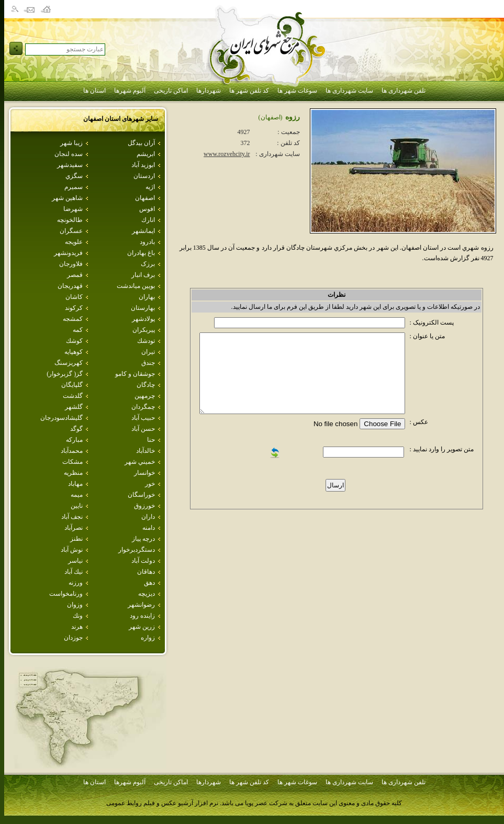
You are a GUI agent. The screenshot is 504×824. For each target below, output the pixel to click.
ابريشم (146, 154)
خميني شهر (140, 462)
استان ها (94, 91)
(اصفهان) (271, 117)
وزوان (75, 605)
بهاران (147, 297)
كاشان (74, 297)
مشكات (72, 462)
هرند (77, 627)
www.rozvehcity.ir (227, 154)
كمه (78, 330)
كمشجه (73, 319)
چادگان (146, 385)
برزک (148, 264)
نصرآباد (74, 528)
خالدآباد (145, 451)
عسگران (71, 231)
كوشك (74, 341)
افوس (147, 209)
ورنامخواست (66, 594)
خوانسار (144, 473)
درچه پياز (143, 539)
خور (150, 484)
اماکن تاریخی (171, 91)
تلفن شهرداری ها (404, 91)
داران (148, 517)
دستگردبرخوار (137, 550)
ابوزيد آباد (143, 165)
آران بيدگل (141, 143)
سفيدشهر (70, 165)
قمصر (75, 275)
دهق (149, 583)
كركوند (74, 308)
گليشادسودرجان (61, 418)
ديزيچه (147, 594)
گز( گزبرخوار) (65, 374)
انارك (148, 220)
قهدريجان (70, 286)
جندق (148, 363)
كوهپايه (74, 352)
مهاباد (75, 484)
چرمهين (145, 396)
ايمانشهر (143, 231)
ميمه (77, 495)
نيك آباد (74, 572)
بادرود (147, 242)
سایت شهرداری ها (349, 91)
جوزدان (73, 638)
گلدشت (73, 396)
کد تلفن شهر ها (249, 91)
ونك (78, 616)
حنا (151, 440)
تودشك (146, 341)
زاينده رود (142, 616)
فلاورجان (71, 264)
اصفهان (145, 198)
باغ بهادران (141, 253)
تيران (148, 352)
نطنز (76, 539)
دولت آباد (143, 561)
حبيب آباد (143, 418)
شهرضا (73, 209)
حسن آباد (143, 429)
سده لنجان (69, 154)
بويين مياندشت (136, 286)
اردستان (144, 176)
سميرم (74, 187)
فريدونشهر (68, 253)
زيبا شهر (71, 143)
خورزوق (144, 506)
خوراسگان (141, 495)
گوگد (76, 429)
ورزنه (76, 583)
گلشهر (74, 407)
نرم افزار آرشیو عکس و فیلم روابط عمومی (162, 803)
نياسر (75, 561)
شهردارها (209, 91)
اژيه (150, 187)
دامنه (149, 528)
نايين (77, 506)
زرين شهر (142, 627)
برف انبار (143, 275)
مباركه (74, 440)
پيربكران (144, 330)
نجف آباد (72, 517)
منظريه (73, 473)
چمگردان (143, 407)
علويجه (74, 242)
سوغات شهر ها (297, 91)
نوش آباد (72, 550)
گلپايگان (72, 385)
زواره (148, 638)
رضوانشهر (141, 605)
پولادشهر (143, 319)
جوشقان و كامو (135, 374)
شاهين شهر (67, 198)
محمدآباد (72, 451)
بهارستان (143, 308)
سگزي (74, 176)
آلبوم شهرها (130, 91)
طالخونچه (70, 220)
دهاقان (146, 572)
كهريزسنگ (69, 363)
